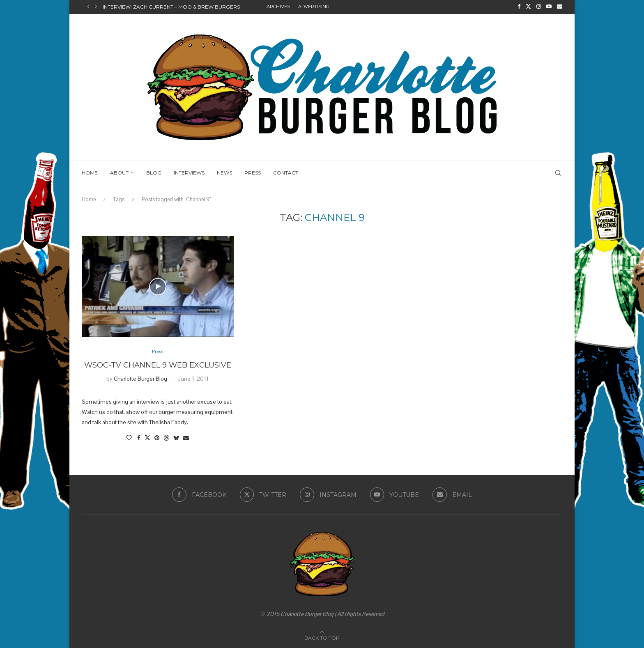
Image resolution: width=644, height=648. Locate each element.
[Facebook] (519, 7)
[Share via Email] (186, 438)
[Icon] (158, 286)
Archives (278, 7)
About (119, 172)
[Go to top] (322, 637)
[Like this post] (129, 438)
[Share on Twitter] (147, 438)
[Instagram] (539, 7)
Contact (286, 172)
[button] (88, 7)
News (224, 172)
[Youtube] (549, 7)
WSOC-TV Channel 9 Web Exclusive (158, 365)
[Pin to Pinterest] (157, 438)
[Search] (558, 172)
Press (253, 172)
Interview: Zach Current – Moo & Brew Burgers (171, 7)
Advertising (314, 7)
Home (90, 172)
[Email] (560, 7)
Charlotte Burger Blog (140, 378)
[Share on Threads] (166, 438)
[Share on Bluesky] (176, 438)
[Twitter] (528, 7)
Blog (154, 172)
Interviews (189, 172)
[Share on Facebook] (139, 438)
